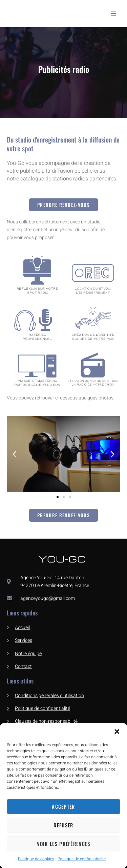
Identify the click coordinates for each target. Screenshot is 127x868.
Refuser (63, 825)
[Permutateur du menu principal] (113, 13)
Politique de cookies (36, 859)
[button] (117, 732)
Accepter (63, 806)
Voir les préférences (64, 844)
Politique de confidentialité (82, 859)
